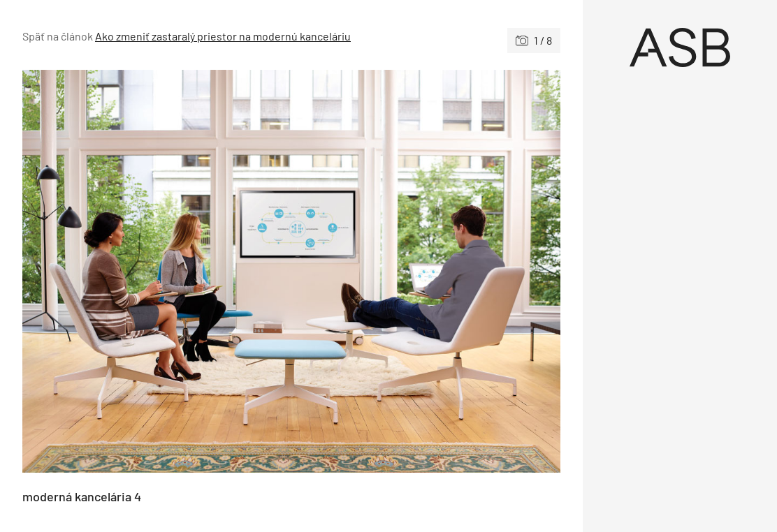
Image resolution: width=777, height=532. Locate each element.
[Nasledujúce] (426, 271)
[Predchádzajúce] (157, 271)
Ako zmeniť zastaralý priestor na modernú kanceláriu (223, 36)
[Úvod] (680, 47)
